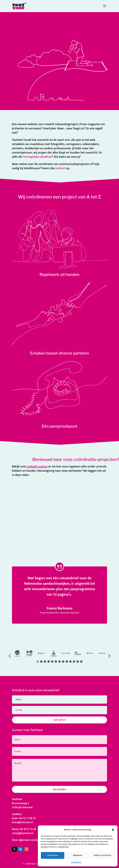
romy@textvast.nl (23, 833)
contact (61, 168)
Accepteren (53, 855)
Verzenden (59, 789)
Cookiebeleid (76, 862)
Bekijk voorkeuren (103, 855)
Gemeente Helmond (69, 613)
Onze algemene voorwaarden (29, 840)
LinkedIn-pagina (37, 467)
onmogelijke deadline (37, 157)
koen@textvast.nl (22, 822)
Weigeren (78, 855)
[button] (113, 830)
